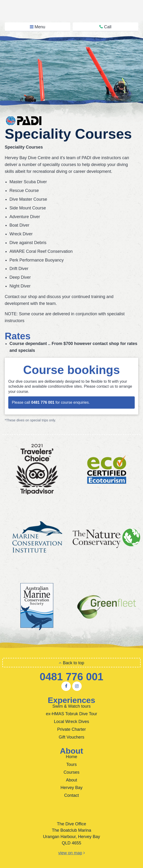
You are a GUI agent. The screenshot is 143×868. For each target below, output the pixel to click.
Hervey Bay (71, 788)
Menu (38, 27)
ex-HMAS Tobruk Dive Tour (71, 714)
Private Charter (71, 729)
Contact (71, 795)
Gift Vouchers (71, 737)
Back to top (71, 663)
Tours (71, 764)
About (71, 780)
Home (71, 757)
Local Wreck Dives (72, 722)
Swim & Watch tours (71, 706)
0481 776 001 (71, 677)
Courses (71, 772)
